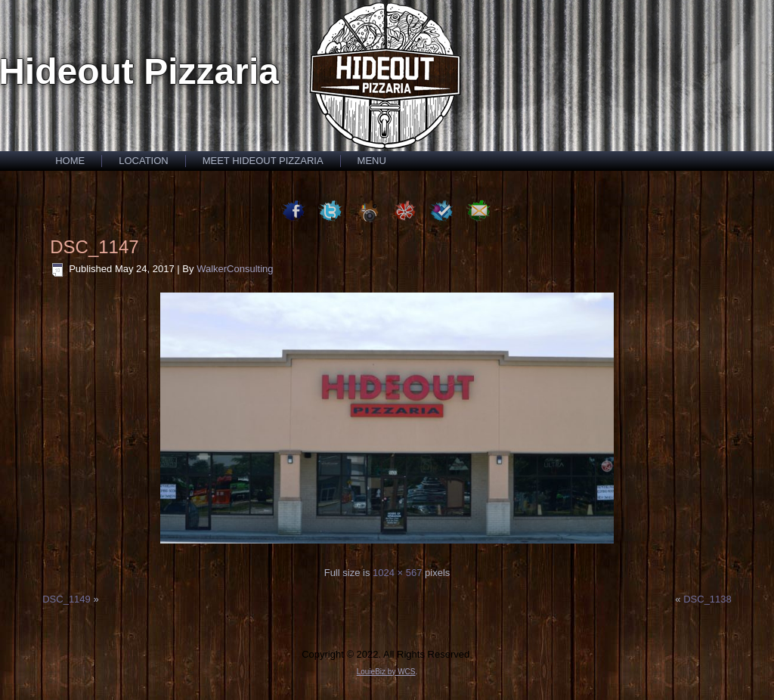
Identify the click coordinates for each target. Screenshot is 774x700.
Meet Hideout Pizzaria (263, 161)
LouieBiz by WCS (386, 672)
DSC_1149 (67, 599)
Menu (372, 161)
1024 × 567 (397, 573)
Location (144, 161)
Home (70, 161)
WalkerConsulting (235, 269)
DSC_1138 (707, 599)
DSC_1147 (94, 247)
